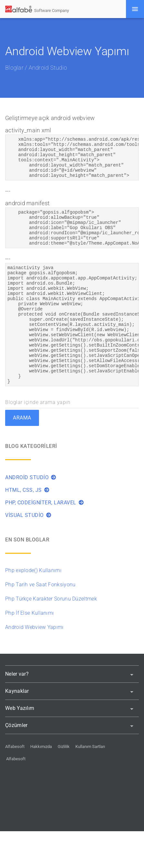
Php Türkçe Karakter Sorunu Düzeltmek (51, 636)
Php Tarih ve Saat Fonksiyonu (40, 621)
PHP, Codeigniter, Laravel (45, 539)
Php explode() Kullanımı (33, 607)
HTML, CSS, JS (27, 527)
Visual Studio (28, 552)
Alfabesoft (15, 783)
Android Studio (48, 68)
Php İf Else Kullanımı (29, 650)
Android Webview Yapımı (34, 664)
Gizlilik (64, 783)
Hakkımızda (41, 783)
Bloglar (14, 68)
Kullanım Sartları (90, 783)
